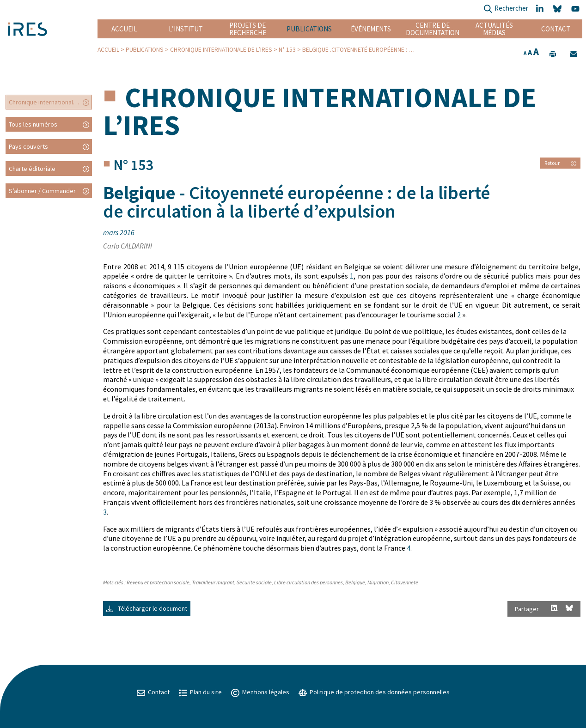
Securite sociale (254, 582)
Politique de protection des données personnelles (374, 692)
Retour (560, 163)
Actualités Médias (494, 29)
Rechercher (506, 9)
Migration (378, 582)
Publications (309, 29)
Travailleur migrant (213, 582)
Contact (556, 29)
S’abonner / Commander (42, 191)
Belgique (355, 582)
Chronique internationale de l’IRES (221, 50)
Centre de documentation (432, 29)
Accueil (124, 29)
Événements (371, 29)
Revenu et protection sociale (158, 582)
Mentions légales (260, 692)
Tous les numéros (33, 124)
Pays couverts (28, 146)
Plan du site (200, 692)
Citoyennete (405, 582)
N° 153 (287, 50)
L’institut (186, 29)
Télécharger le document (147, 608)
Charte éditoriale (32, 169)
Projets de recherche (248, 29)
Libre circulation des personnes (308, 582)
